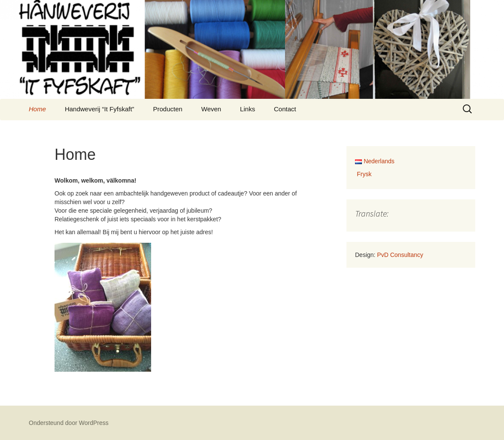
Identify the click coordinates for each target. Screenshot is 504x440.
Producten (168, 109)
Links (247, 109)
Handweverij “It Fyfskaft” (100, 109)
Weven (211, 109)
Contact (285, 109)
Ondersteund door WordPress (69, 423)
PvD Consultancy (400, 255)
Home (37, 109)
